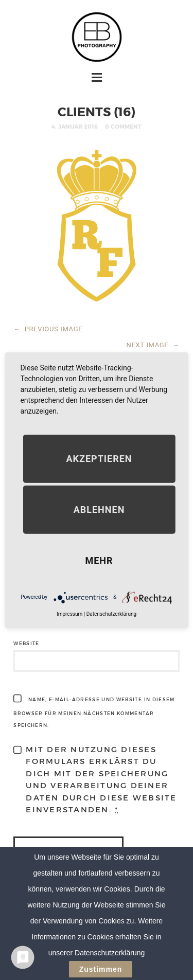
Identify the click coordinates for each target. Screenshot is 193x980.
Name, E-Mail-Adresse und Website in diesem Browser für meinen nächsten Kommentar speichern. (94, 712)
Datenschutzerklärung (111, 613)
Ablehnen (99, 509)
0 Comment (123, 126)
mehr (99, 560)
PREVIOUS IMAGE (48, 329)
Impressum (69, 613)
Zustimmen (101, 970)
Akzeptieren (99, 458)
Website (26, 643)
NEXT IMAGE (153, 345)
